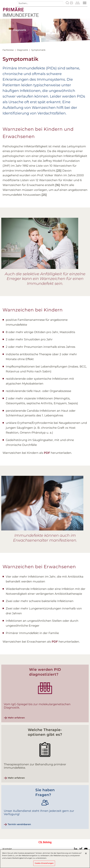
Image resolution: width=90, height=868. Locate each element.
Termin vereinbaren (19, 824)
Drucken (71, 3)
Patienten (77, 3)
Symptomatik (38, 50)
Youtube (86, 849)
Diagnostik (22, 50)
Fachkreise (8, 50)
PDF (47, 453)
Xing (81, 849)
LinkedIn (76, 849)
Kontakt (7, 849)
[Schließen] (86, 853)
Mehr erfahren (16, 718)
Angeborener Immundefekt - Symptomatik (21, 10)
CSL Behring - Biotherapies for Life (45, 844)
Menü (85, 3)
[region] (45, 859)
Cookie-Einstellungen (44, 863)
